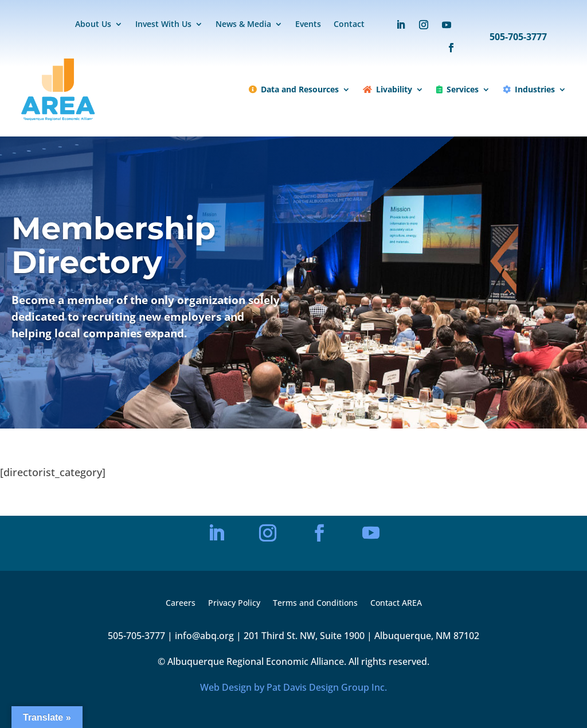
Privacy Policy (234, 604)
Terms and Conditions (315, 604)
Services (457, 89)
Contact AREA (396, 604)
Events (308, 25)
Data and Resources (294, 89)
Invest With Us (163, 25)
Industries (529, 89)
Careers (181, 604)
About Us (93, 25)
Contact (349, 25)
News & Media (243, 25)
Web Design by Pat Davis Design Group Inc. (293, 687)
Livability (388, 89)
